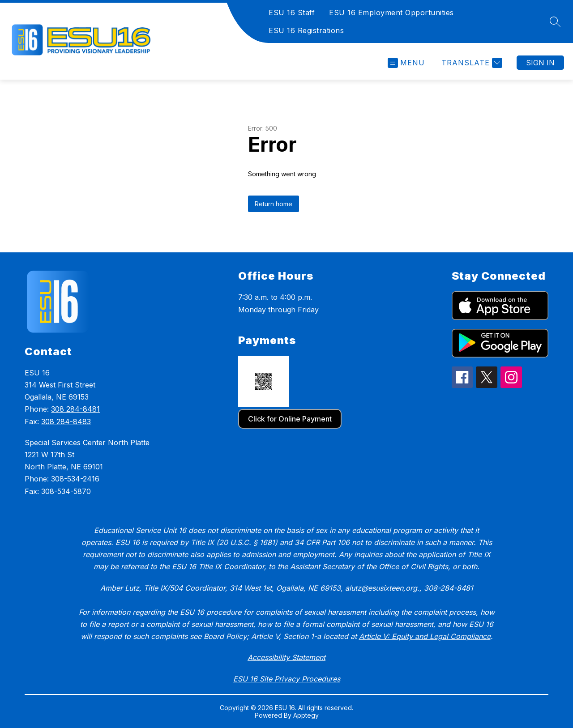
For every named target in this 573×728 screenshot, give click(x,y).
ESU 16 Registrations (306, 30)
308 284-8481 (75, 409)
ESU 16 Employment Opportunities (391, 13)
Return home (274, 204)
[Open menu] (406, 63)
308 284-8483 (66, 421)
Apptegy (306, 715)
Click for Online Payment (290, 419)
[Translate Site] (471, 63)
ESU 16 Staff (292, 13)
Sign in (540, 63)
